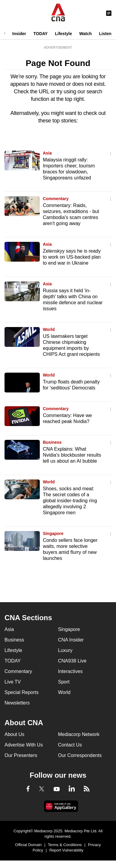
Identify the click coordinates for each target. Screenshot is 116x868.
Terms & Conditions (65, 845)
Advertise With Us (24, 745)
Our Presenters (21, 755)
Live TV (13, 682)
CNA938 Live (72, 661)
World (49, 329)
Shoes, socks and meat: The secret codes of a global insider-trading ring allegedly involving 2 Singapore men (70, 501)
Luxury (65, 650)
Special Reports (22, 692)
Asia (47, 153)
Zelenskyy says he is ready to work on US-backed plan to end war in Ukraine (72, 257)
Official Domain (28, 845)
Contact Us (70, 745)
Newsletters (17, 703)
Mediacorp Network (79, 734)
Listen (105, 34)
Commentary (56, 199)
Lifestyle (63, 34)
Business (52, 442)
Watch (85, 34)
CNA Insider (71, 640)
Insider (19, 34)
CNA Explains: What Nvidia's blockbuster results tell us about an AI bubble (72, 455)
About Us (14, 734)
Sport (64, 682)
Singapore (53, 533)
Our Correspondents (80, 755)
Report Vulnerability (66, 850)
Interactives (71, 671)
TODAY (41, 34)
